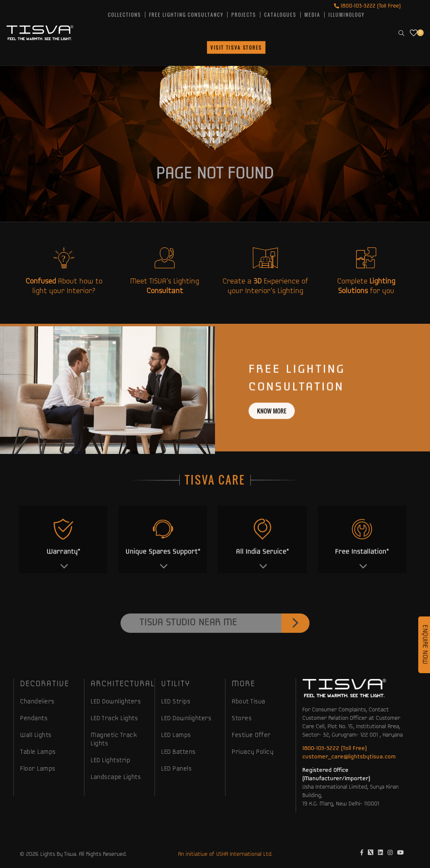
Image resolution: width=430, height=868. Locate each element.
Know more (272, 439)
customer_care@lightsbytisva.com (349, 757)
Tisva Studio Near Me (224, 652)
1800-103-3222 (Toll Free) (367, 6)
